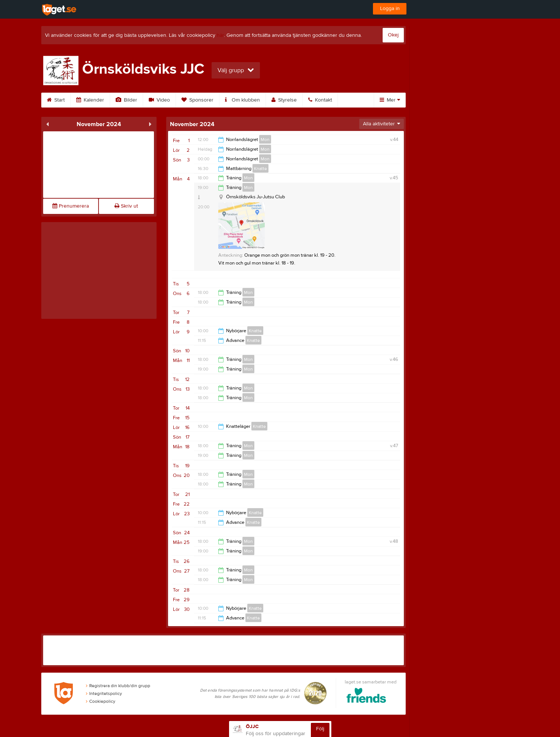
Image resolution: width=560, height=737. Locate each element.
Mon (265, 140)
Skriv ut (126, 206)
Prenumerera (71, 206)
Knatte (260, 169)
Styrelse (284, 100)
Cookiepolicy (101, 701)
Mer (390, 100)
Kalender (90, 100)
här (220, 35)
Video (159, 100)
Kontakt (320, 100)
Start (56, 100)
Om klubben (242, 100)
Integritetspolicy (104, 693)
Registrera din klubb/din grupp (118, 686)
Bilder (126, 100)
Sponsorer (197, 100)
